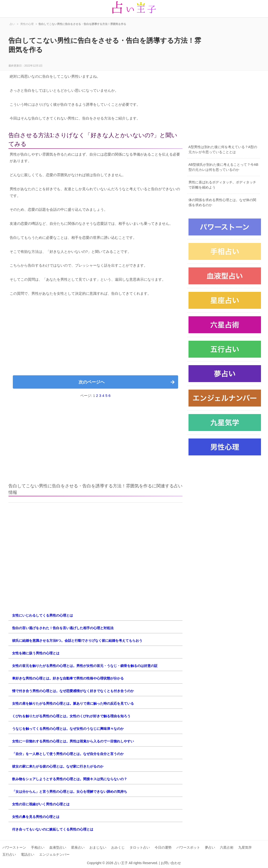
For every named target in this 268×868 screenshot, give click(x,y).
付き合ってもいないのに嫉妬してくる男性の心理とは (53, 829)
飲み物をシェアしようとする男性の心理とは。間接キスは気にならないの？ (70, 779)
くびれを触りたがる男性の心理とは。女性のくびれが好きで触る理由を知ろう (71, 716)
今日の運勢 (163, 847)
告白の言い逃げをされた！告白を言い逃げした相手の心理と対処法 (63, 628)
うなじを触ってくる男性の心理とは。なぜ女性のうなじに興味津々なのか (68, 729)
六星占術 (227, 847)
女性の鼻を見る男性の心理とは (36, 817)
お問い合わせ (171, 863)
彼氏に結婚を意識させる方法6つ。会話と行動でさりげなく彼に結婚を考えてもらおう (77, 641)
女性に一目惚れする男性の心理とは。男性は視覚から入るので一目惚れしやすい (73, 741)
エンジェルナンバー (54, 854)
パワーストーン (14, 847)
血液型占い (58, 847)
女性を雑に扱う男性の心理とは (36, 653)
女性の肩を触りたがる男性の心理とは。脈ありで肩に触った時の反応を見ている (73, 703)
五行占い (9, 854)
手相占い (38, 847)
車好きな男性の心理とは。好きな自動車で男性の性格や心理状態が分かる (68, 678)
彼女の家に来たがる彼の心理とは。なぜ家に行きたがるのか (58, 766)
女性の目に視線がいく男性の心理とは (41, 804)
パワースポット (188, 847)
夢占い (210, 847)
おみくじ (118, 847)
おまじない (98, 847)
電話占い (28, 854)
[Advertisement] (95, 338)
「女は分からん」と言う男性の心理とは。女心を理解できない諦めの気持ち (70, 792)
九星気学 (245, 847)
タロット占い (140, 847)
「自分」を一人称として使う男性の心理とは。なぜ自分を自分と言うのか (68, 754)
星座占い (78, 847)
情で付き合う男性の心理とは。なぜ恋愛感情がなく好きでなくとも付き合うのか (73, 691)
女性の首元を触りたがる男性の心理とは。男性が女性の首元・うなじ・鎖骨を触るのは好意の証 (85, 666)
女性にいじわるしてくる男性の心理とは (43, 615)
